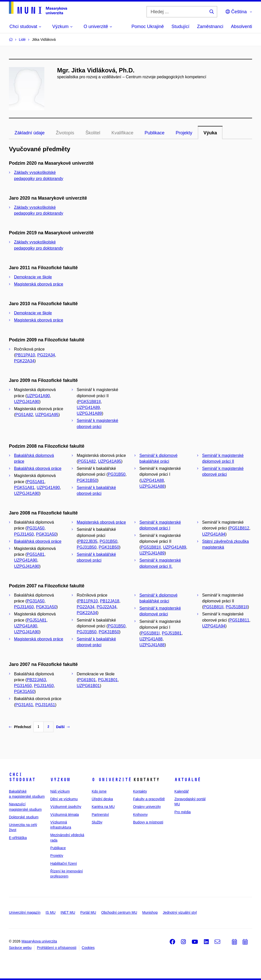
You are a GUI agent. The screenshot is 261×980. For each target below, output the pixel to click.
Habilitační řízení (63, 863)
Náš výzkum (60, 791)
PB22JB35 (88, 541)
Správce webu (20, 948)
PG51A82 (24, 415)
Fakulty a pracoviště (149, 799)
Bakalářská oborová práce (38, 468)
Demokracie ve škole (33, 277)
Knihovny (140, 815)
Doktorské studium (24, 817)
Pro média (182, 812)
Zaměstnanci (210, 27)
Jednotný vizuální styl (180, 912)
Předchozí (20, 727)
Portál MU (88, 912)
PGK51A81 (24, 488)
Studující (180, 27)
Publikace (154, 133)
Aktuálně (188, 780)
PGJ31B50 (87, 547)
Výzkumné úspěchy (66, 807)
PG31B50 (117, 474)
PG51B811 (239, 620)
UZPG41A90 (38, 396)
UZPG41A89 (88, 408)
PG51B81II (151, 547)
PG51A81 (36, 482)
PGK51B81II (89, 402)
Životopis (65, 133)
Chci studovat (22, 777)
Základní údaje (30, 133)
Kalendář (181, 791)
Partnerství (100, 815)
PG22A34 (46, 355)
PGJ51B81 (172, 633)
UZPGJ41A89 (89, 413)
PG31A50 (36, 528)
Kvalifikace (122, 133)
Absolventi (242, 27)
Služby (97, 822)
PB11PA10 (25, 355)
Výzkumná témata (64, 815)
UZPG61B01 (88, 686)
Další (63, 727)
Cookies (88, 948)
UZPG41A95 (47, 415)
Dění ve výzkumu (64, 799)
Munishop (150, 912)
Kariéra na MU (103, 807)
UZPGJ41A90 (27, 402)
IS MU (51, 912)
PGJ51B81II (237, 607)
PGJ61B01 (108, 680)
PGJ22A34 (106, 607)
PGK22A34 (24, 361)
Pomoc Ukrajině (148, 27)
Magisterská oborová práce (39, 284)
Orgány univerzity (147, 807)
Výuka (210, 133)
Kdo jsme (99, 791)
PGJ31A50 (24, 534)
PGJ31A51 (45, 705)
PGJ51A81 (37, 620)
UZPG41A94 (214, 534)
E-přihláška (18, 838)
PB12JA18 (110, 601)
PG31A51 (24, 705)
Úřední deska (102, 799)
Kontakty (140, 791)
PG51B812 (239, 528)
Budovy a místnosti (148, 822)
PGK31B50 (87, 480)
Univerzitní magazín (25, 912)
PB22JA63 (36, 680)
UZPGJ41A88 (152, 486)
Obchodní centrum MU (119, 912)
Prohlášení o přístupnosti (57, 948)
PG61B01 (87, 680)
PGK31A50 (46, 534)
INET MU (68, 912)
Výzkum (60, 780)
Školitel (93, 133)
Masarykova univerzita (39, 941)
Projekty (184, 133)
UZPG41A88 (152, 480)
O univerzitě (112, 780)
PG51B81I (150, 633)
